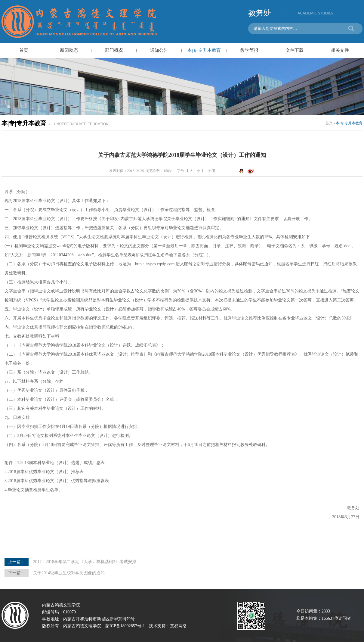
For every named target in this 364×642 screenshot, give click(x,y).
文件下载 (295, 50)
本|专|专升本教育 (204, 50)
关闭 (211, 171)
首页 (24, 50)
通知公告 (159, 50)
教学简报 (249, 50)
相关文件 (340, 50)
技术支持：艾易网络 (168, 626)
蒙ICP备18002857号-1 (125, 626)
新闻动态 (69, 50)
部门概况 (114, 50)
